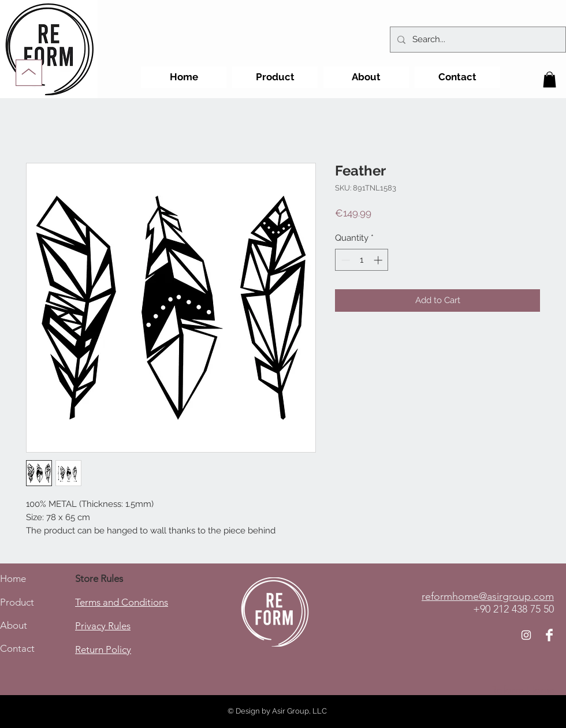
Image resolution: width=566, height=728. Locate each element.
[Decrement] (345, 260)
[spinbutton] (362, 260)
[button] (550, 79)
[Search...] (477, 40)
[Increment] (379, 260)
